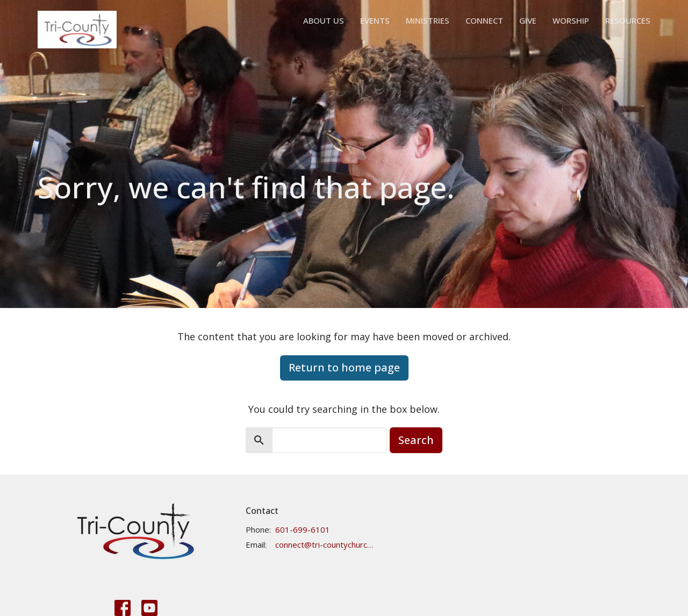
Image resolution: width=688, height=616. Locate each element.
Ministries (428, 20)
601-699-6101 (303, 529)
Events (375, 20)
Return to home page (344, 367)
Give (528, 20)
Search (416, 440)
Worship (571, 20)
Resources (628, 20)
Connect (484, 20)
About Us (324, 20)
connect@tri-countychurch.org (324, 545)
